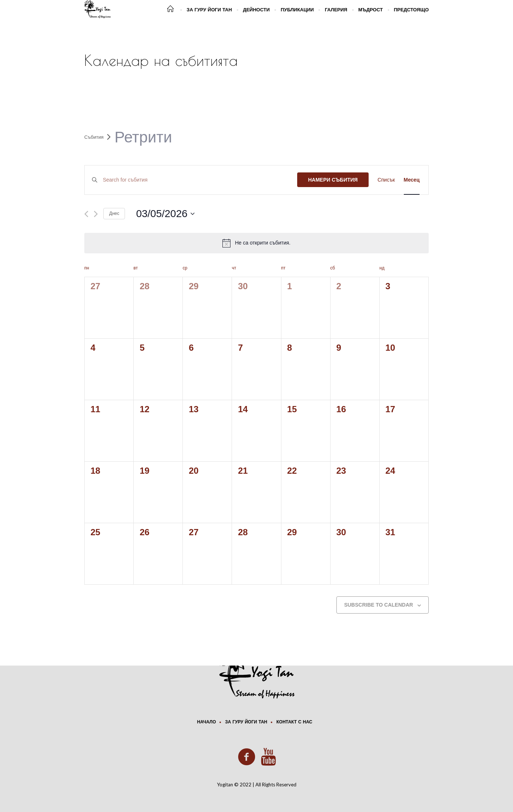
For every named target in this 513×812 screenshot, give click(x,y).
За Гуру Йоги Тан (246, 722)
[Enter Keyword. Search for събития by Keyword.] (200, 180)
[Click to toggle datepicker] (165, 214)
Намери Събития (333, 180)
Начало (206, 722)
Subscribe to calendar (379, 605)
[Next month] (96, 214)
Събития (94, 137)
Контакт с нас (294, 722)
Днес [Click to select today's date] (114, 213)
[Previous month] (86, 214)
